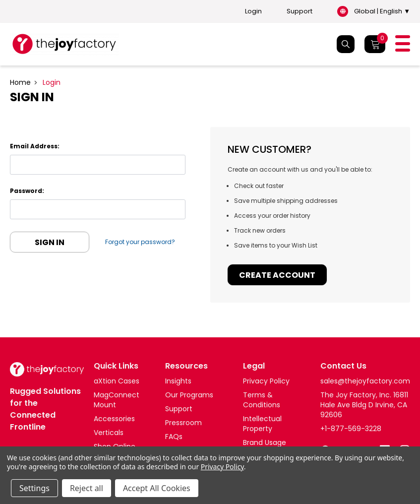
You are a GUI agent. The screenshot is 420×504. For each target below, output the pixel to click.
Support (300, 11)
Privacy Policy (222, 467)
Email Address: (35, 146)
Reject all (87, 488)
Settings (34, 488)
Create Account (277, 275)
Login (253, 11)
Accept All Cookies (157, 488)
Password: (27, 191)
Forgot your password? (141, 242)
